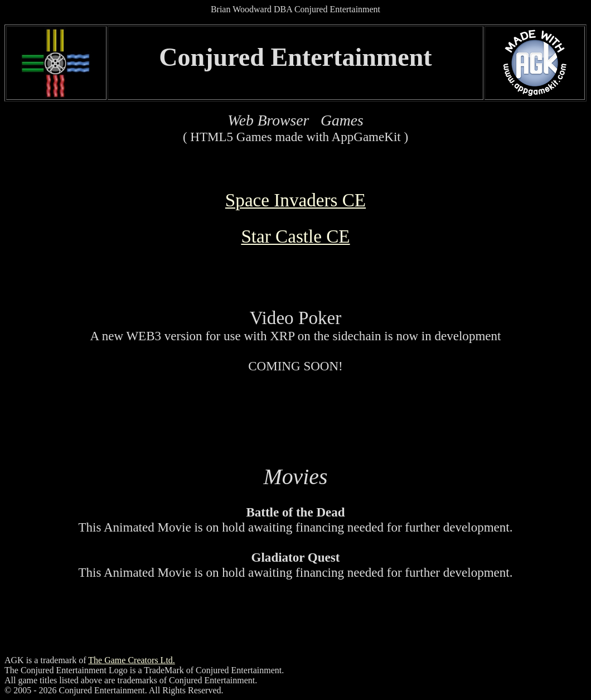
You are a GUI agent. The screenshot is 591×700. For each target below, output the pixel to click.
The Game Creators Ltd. (132, 660)
